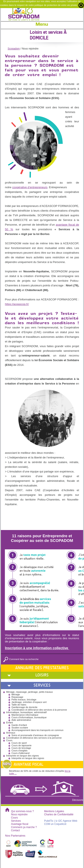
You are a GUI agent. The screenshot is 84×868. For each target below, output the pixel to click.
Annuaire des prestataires (42, 668)
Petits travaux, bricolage (24, 700)
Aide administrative (21, 720)
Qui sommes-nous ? (22, 811)
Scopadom (14, 49)
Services (42, 685)
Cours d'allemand (20, 753)
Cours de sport (19, 743)
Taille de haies (19, 705)
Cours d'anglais (19, 751)
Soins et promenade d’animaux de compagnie (35, 735)
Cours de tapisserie (22, 745)
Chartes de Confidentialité (59, 814)
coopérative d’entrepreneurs (30, 187)
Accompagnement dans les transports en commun (37, 730)
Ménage (16, 694)
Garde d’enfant (19, 725)
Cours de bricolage (21, 748)
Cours (14, 818)
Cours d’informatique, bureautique (29, 717)
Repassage (17, 697)
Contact (15, 830)
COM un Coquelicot (55, 824)
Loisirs (42, 675)
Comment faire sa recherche (21, 659)
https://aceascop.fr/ (17, 304)
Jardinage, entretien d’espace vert (29, 702)
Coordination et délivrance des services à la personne (39, 710)
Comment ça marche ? (24, 827)
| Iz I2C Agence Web (66, 821)
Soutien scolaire (20, 728)
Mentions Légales (54, 811)
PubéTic (49, 821)
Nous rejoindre (19, 814)
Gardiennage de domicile (24, 707)
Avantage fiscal (20, 824)
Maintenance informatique (25, 715)
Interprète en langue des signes (28, 758)
